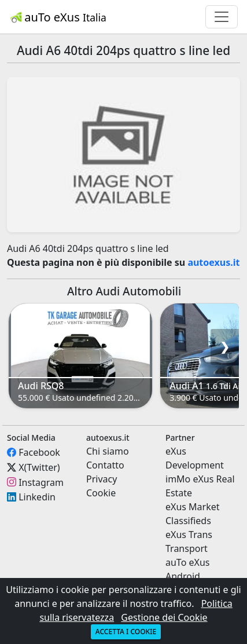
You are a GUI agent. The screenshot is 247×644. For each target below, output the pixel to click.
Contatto (105, 465)
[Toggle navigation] (222, 17)
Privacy (102, 479)
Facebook (39, 452)
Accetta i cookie (126, 632)
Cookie (101, 493)
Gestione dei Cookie (164, 617)
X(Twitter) (39, 467)
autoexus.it (213, 262)
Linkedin (37, 497)
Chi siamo (108, 451)
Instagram (41, 482)
